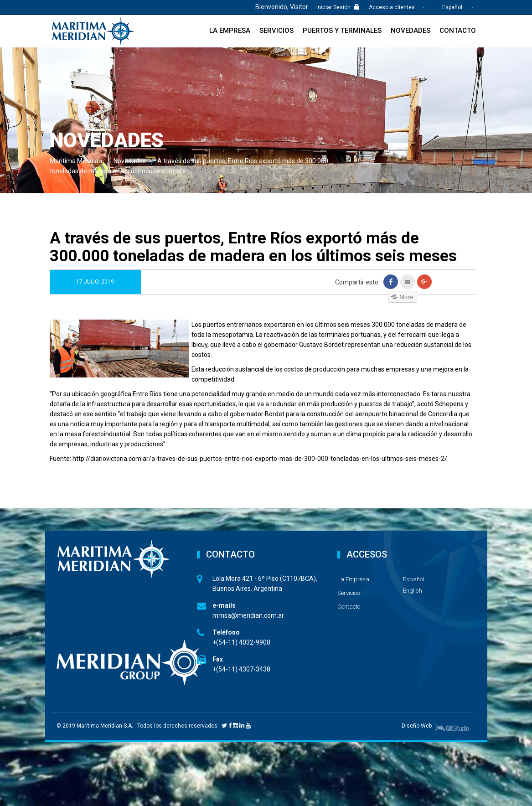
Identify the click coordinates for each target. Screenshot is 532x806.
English (413, 591)
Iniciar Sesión (338, 7)
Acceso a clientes (393, 7)
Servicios (276, 31)
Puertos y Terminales (342, 31)
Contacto (458, 31)
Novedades (411, 31)
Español (452, 7)
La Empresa (230, 31)
